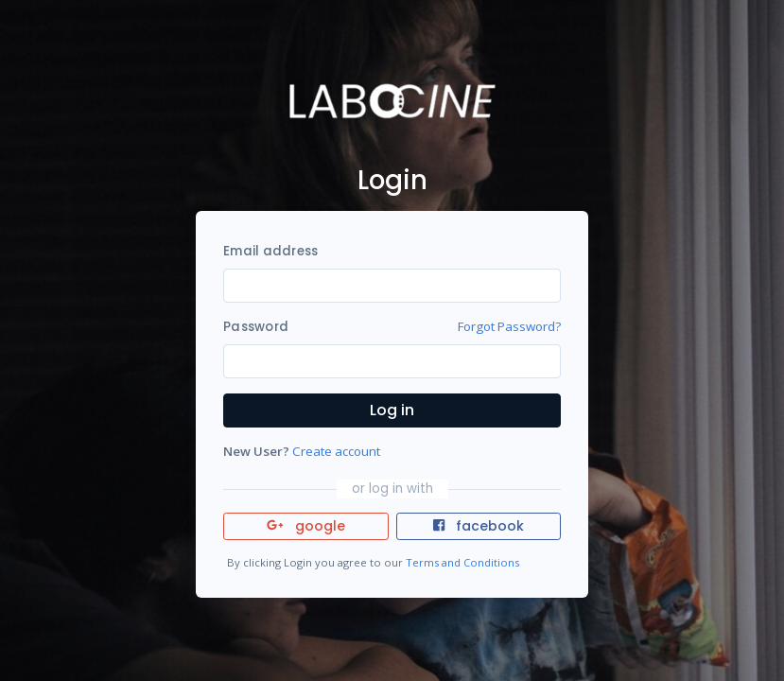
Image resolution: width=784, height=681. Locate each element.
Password (256, 327)
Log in (392, 410)
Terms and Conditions (462, 562)
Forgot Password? (509, 326)
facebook (479, 526)
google (306, 526)
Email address (270, 251)
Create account (336, 451)
